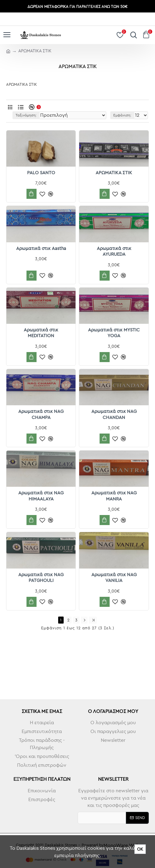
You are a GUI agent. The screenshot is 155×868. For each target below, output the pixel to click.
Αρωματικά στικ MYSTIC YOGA (114, 333)
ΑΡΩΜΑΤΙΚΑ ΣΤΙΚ (114, 173)
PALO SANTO (41, 173)
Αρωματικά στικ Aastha (41, 248)
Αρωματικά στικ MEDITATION (41, 333)
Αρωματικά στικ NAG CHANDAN (114, 414)
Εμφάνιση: (122, 115)
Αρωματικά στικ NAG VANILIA (114, 578)
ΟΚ (140, 849)
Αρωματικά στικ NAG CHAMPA (41, 414)
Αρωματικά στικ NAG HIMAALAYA (41, 496)
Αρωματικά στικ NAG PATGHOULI (41, 578)
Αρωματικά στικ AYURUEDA (114, 251)
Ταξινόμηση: (26, 115)
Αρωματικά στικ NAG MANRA (114, 496)
